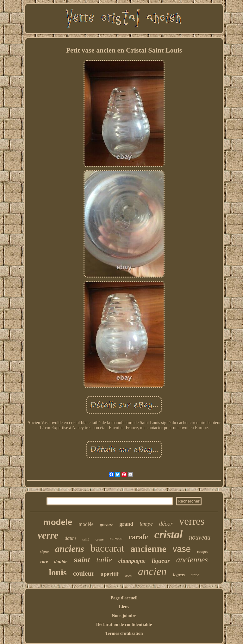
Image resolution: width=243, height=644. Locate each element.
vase (182, 549)
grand (126, 524)
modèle (86, 524)
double (61, 561)
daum (70, 538)
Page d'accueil (124, 598)
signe (44, 551)
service (116, 538)
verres (192, 521)
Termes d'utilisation (124, 633)
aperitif (110, 574)
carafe (138, 537)
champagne (132, 561)
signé (195, 575)
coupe (100, 539)
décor (166, 524)
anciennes (192, 560)
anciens (70, 549)
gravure (107, 525)
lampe (146, 524)
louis (58, 572)
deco (128, 576)
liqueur (161, 561)
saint (82, 560)
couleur (84, 573)
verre (48, 535)
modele (58, 522)
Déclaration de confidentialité (124, 625)
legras (179, 575)
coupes (203, 552)
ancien (152, 571)
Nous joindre (124, 616)
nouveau (200, 537)
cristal (168, 535)
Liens (124, 607)
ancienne (148, 549)
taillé (86, 539)
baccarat (107, 548)
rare (44, 562)
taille (104, 560)
